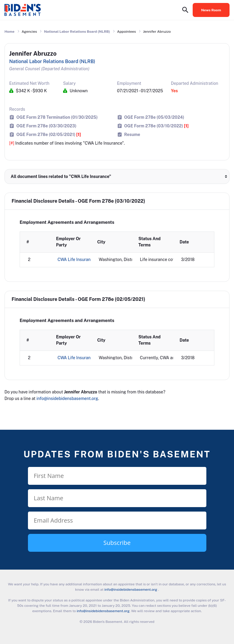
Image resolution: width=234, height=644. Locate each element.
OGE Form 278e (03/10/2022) (157, 126)
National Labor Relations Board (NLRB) (77, 32)
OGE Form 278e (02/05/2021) (49, 134)
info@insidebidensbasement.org (67, 398)
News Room (211, 10)
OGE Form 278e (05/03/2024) (154, 117)
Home (10, 32)
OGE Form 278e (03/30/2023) (46, 126)
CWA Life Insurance (77, 260)
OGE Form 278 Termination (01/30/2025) (57, 117)
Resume (132, 134)
